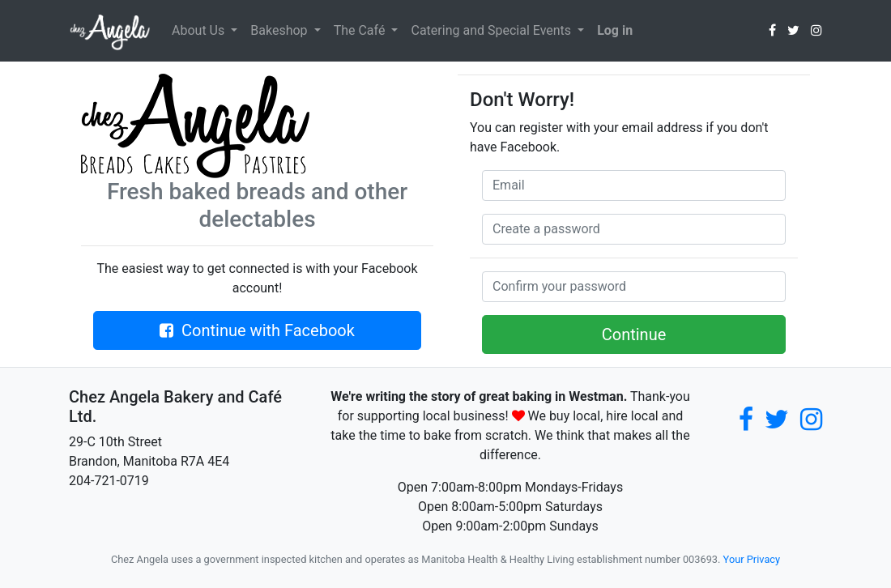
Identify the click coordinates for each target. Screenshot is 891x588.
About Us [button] (200, 30)
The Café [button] (361, 30)
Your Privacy (752, 559)
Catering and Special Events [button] (492, 30)
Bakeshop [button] (280, 30)
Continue (634, 334)
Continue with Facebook (257, 330)
